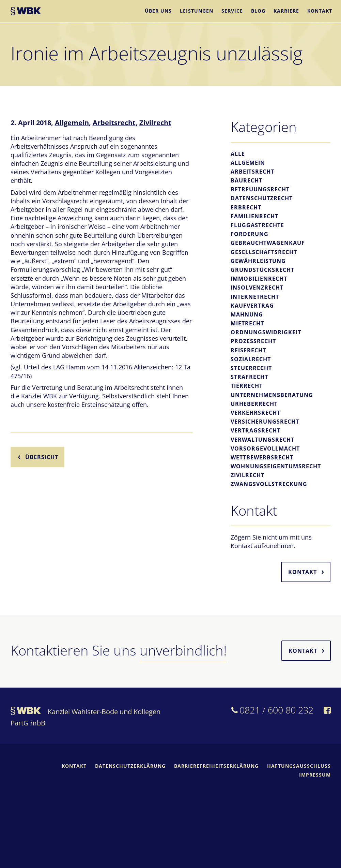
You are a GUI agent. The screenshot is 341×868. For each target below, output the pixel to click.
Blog (258, 11)
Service (232, 11)
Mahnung (247, 314)
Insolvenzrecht (257, 288)
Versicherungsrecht (265, 422)
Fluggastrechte (257, 225)
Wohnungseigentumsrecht (276, 466)
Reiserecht (248, 350)
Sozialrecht (251, 359)
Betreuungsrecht (260, 189)
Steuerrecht (251, 368)
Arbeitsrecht (114, 123)
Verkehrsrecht (255, 413)
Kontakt (320, 11)
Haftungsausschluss (299, 766)
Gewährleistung (258, 261)
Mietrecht (247, 323)
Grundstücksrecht (262, 270)
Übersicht (42, 457)
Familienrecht (254, 216)
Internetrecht (255, 297)
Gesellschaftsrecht (264, 252)
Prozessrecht (253, 341)
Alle (238, 154)
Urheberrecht (254, 404)
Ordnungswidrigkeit (266, 332)
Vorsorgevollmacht (265, 448)
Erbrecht (246, 207)
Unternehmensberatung (272, 395)
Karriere (286, 11)
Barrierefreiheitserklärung (216, 766)
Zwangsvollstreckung (269, 484)
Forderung (250, 234)
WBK (26, 12)
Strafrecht (249, 377)
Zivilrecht (155, 123)
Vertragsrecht (255, 430)
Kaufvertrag (252, 306)
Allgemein (72, 123)
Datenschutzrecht (262, 198)
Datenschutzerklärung (130, 766)
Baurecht (246, 180)
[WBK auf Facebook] (327, 711)
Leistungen (197, 11)
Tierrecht (247, 386)
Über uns (158, 11)
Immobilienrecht (259, 279)
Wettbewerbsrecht (262, 457)
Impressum (315, 775)
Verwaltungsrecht (262, 440)
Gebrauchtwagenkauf (268, 243)
